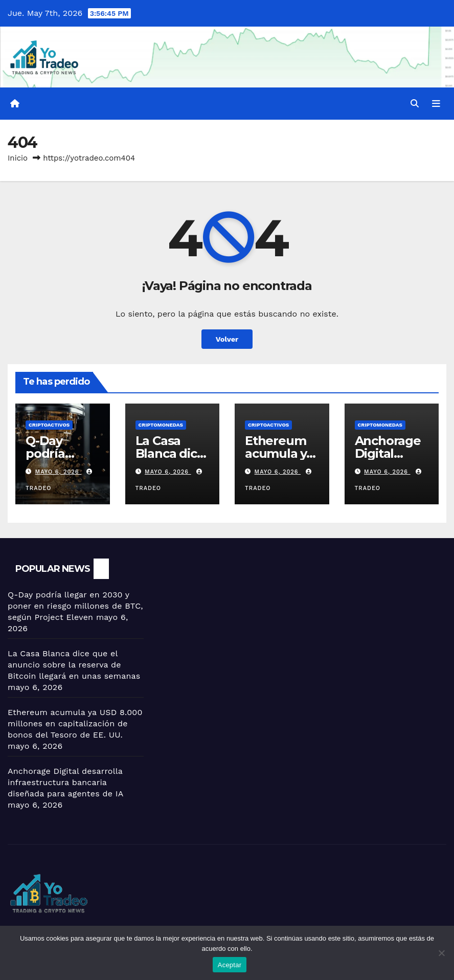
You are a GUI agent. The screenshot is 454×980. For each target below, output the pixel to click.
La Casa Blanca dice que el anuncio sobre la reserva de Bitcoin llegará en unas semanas (74, 665)
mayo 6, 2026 (59, 472)
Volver (227, 339)
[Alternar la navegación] (436, 103)
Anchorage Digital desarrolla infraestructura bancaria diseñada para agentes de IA (65, 782)
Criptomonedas (161, 425)
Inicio (18, 158)
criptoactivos (49, 425)
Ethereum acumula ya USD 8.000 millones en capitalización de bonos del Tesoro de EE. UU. (75, 723)
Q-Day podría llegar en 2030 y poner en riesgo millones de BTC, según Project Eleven (75, 606)
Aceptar (230, 965)
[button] (415, 104)
